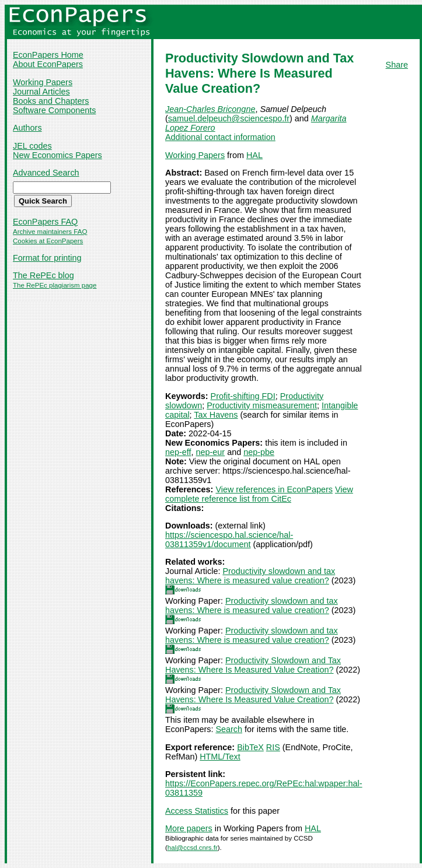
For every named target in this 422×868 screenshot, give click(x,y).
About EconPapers (48, 64)
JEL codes (32, 146)
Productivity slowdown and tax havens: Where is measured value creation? (250, 576)
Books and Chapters (51, 101)
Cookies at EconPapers (48, 241)
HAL (254, 155)
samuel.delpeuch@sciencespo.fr (229, 118)
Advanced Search (46, 173)
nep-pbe (259, 452)
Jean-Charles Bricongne (210, 109)
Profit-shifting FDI (243, 396)
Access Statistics (197, 811)
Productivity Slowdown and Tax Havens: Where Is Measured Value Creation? (253, 665)
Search (229, 729)
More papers (189, 828)
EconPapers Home (48, 55)
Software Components (54, 110)
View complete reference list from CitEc (259, 494)
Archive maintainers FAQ (50, 232)
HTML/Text (220, 757)
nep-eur (211, 452)
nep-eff (178, 452)
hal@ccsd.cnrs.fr (193, 848)
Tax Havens (216, 415)
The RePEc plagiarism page (55, 285)
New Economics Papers (57, 155)
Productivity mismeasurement (262, 405)
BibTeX (250, 747)
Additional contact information (220, 137)
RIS (273, 747)
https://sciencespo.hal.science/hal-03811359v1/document (229, 540)
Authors (27, 128)
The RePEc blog (43, 275)
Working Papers (43, 82)
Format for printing (47, 258)
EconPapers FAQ (45, 222)
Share (397, 65)
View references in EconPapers (274, 489)
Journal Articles (41, 92)
